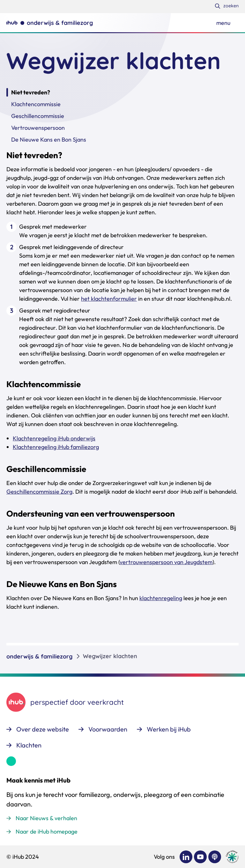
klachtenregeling (161, 598)
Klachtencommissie (36, 104)
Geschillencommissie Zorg (39, 492)
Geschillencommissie (38, 116)
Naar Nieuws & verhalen (46, 818)
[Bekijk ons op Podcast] (215, 857)
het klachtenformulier (109, 299)
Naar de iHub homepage (47, 831)
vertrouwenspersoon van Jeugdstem (166, 562)
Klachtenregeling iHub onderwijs (54, 438)
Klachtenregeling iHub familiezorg (56, 447)
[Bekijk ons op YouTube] (200, 857)
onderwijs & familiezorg (39, 656)
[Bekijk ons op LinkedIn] (186, 857)
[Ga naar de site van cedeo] (232, 857)
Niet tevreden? (31, 92)
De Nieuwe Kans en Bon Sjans (49, 140)
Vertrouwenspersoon (38, 128)
